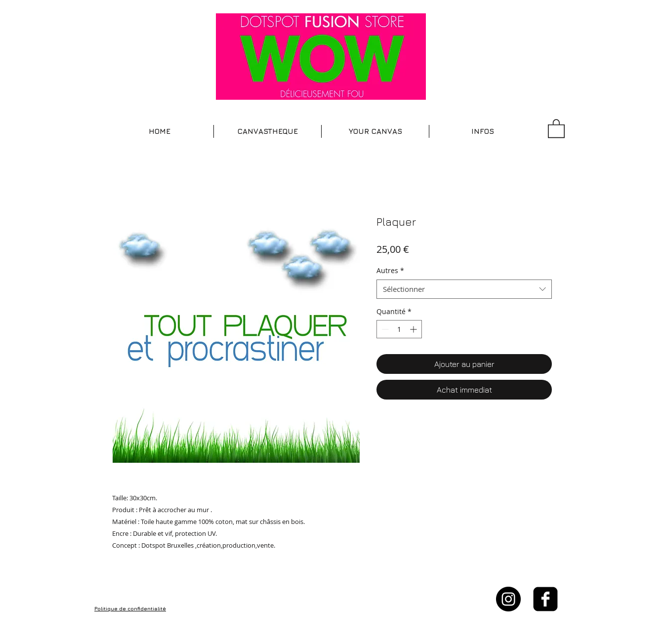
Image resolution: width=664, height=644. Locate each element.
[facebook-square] (545, 599)
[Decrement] (384, 329)
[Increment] (414, 329)
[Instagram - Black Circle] (508, 599)
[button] (268, 131)
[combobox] (464, 289)
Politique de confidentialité (130, 608)
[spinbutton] (399, 329)
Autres (390, 270)
